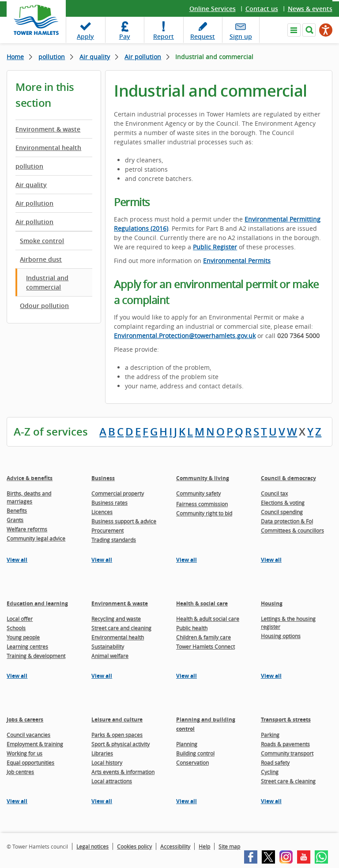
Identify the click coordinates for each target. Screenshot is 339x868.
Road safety (275, 763)
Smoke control (42, 241)
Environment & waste (48, 129)
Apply (85, 36)
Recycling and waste (116, 619)
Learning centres (27, 646)
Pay (125, 36)
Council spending (282, 512)
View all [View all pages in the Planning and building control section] (186, 801)
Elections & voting (283, 503)
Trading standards (114, 540)
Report (164, 36)
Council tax (274, 493)
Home (15, 57)
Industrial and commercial (47, 282)
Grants (15, 520)
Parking (270, 735)
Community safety (198, 493)
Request (203, 36)
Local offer (20, 619)
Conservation (192, 763)
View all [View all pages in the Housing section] (271, 676)
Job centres (20, 772)
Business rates (109, 503)
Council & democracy (288, 478)
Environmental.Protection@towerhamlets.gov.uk (185, 336)
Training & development (36, 656)
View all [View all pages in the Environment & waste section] (102, 676)
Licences (102, 512)
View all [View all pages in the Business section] (102, 560)
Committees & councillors (292, 530)
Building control (195, 753)
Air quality (95, 57)
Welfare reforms (27, 529)
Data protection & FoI (287, 521)
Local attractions (112, 781)
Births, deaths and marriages (29, 497)
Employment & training (35, 744)
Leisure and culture (117, 720)
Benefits (17, 511)
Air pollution (143, 57)
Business (103, 478)
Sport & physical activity (121, 744)
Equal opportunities (30, 763)
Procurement (107, 530)
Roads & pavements (285, 744)
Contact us (262, 9)
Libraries (102, 753)
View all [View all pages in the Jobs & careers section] (17, 801)
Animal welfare (110, 656)
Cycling (270, 772)
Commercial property (118, 493)
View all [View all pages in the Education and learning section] (17, 676)
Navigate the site (294, 30)
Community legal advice (36, 538)
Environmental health (48, 148)
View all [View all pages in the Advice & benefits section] (17, 560)
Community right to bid (204, 513)
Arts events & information (123, 772)
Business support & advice (124, 521)
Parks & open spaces (117, 735)
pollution (52, 57)
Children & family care (203, 637)
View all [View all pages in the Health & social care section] (186, 676)
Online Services (213, 9)
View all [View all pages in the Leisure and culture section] (102, 801)
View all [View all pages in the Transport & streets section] (271, 801)
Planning (187, 744)
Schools (16, 628)
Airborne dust (41, 259)
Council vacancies (28, 735)
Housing (272, 603)
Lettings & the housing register (288, 623)
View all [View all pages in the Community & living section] (186, 560)
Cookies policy (134, 846)
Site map (229, 846)
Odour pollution (44, 306)
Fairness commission (202, 504)
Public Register (215, 247)
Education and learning (37, 603)
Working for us (24, 753)
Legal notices (92, 846)
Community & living (203, 478)
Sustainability (108, 646)
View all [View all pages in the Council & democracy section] (271, 560)
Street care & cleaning (288, 781)
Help (204, 846)
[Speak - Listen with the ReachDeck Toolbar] (326, 30)
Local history (107, 763)
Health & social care (202, 603)
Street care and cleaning (121, 628)
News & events (310, 9)
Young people (23, 637)
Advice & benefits (30, 478)
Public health (192, 628)
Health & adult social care (208, 619)
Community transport (287, 753)
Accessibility (175, 846)
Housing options (281, 636)
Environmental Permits (237, 261)
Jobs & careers (25, 720)
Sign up (241, 36)
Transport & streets (286, 720)
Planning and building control (206, 724)
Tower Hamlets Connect (205, 646)
